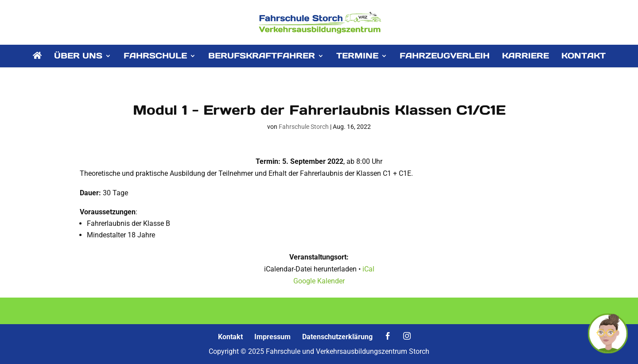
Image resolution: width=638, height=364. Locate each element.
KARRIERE (525, 57)
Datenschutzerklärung (337, 337)
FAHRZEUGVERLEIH (445, 57)
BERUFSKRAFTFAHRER (262, 57)
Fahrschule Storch (304, 127)
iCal (368, 269)
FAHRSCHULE (155, 57)
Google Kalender (319, 281)
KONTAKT (584, 57)
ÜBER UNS (78, 57)
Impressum (272, 337)
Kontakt (230, 337)
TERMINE (357, 57)
